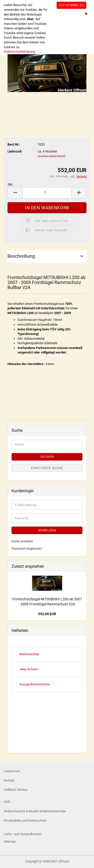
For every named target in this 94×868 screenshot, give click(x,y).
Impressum (12, 771)
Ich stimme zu (71, 5)
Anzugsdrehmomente (34, 684)
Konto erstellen (22, 541)
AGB (7, 802)
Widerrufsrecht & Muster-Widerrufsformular (35, 811)
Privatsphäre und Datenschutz (25, 820)
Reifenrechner (29, 654)
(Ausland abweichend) (51, 156)
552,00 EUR (47, 614)
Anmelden (47, 530)
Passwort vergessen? (27, 549)
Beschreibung (21, 256)
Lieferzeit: (15, 151)
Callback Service (16, 790)
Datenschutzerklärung (19, 52)
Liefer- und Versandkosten (23, 834)
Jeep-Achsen (29, 669)
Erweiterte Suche (47, 468)
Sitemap (10, 842)
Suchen (47, 457)
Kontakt (9, 780)
